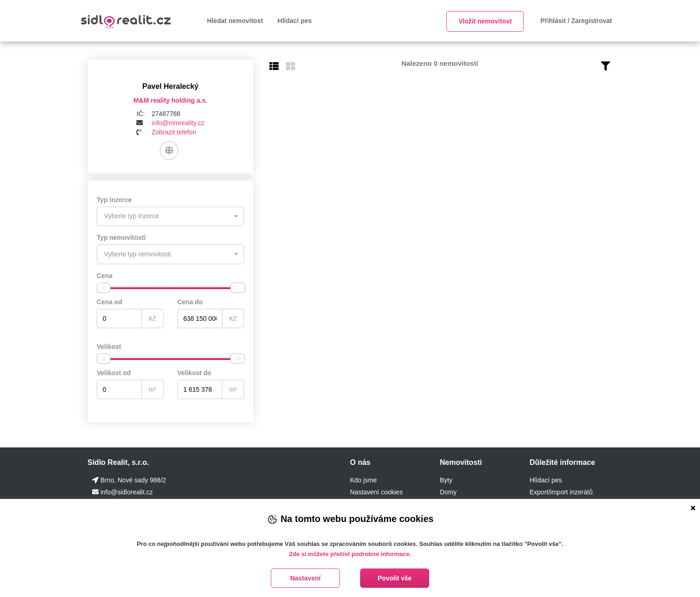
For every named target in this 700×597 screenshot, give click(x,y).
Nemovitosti (461, 462)
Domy (448, 492)
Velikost (109, 346)
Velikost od (114, 372)
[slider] (104, 287)
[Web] (169, 151)
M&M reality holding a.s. (170, 100)
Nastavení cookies (376, 492)
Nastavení (305, 578)
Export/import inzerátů (561, 492)
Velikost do (194, 372)
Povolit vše (395, 578)
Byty (446, 480)
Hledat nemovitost (235, 21)
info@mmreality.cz (178, 123)
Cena (105, 275)
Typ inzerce (114, 200)
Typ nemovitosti (121, 238)
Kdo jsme (363, 480)
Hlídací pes (295, 21)
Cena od (109, 301)
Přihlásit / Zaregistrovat (576, 21)
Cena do (190, 301)
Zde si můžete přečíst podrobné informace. (350, 554)
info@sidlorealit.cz (127, 492)
